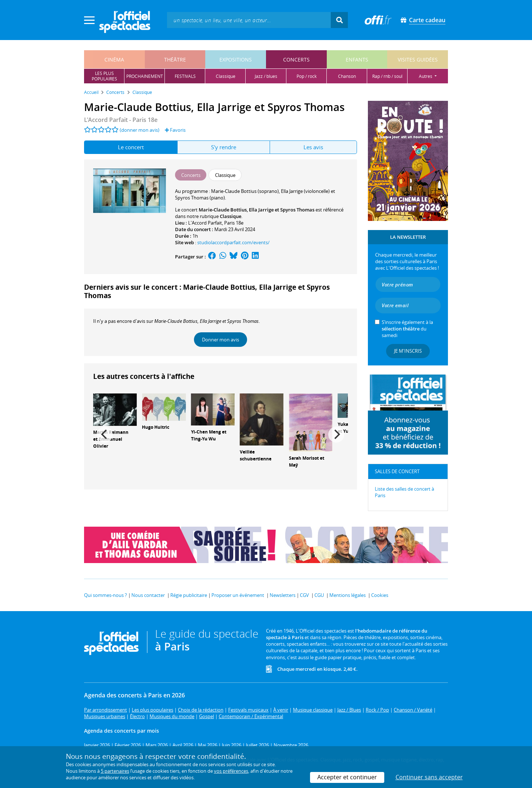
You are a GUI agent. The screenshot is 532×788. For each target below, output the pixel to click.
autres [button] (426, 76)
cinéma (114, 60)
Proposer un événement (238, 595)
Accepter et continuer (347, 777)
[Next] (336, 435)
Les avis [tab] (313, 147)
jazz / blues (266, 76)
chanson (347, 76)
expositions (236, 60)
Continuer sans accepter (429, 777)
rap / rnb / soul (387, 76)
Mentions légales (348, 595)
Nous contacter (148, 595)
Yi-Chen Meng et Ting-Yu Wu (209, 435)
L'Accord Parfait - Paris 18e (121, 120)
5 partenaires (115, 771)
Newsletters (283, 595)
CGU (319, 595)
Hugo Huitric (156, 427)
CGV (304, 595)
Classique (231, 216)
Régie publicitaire (189, 595)
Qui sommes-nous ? (106, 595)
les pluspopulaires (104, 76)
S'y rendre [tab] (224, 147)
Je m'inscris (408, 351)
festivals (185, 76)
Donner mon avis (221, 340)
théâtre (175, 60)
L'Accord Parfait (205, 223)
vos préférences (231, 771)
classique (226, 76)
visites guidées (418, 60)
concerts (296, 60)
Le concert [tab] (131, 147)
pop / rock (307, 76)
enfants (357, 60)
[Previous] (105, 435)
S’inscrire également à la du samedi (407, 329)
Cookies (380, 595)
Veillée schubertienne (256, 455)
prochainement (145, 76)
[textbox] (249, 20)
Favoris (175, 130)
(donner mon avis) (140, 130)
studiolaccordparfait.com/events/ (233, 242)
